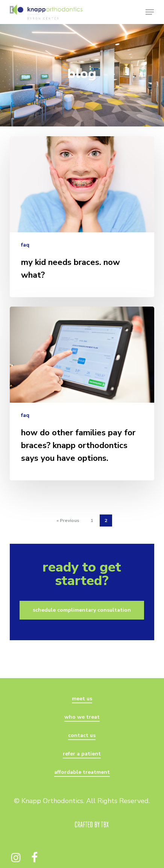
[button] (150, 12)
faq (25, 245)
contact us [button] (82, 735)
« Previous (68, 520)
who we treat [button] (82, 717)
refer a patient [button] (82, 754)
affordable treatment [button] (82, 772)
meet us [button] (82, 699)
